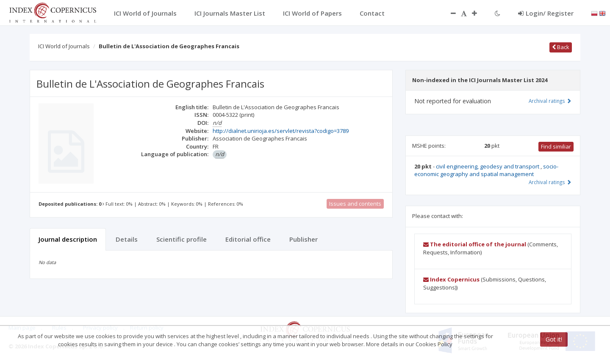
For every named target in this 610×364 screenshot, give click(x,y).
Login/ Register (546, 13)
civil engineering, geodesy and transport (488, 166)
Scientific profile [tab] (182, 239)
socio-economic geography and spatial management (486, 170)
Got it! (554, 339)
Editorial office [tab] (248, 239)
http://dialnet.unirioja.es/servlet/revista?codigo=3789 (281, 131)
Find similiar (556, 146)
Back (561, 47)
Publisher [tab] (304, 239)
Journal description (68, 239)
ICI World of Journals (64, 46)
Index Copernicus (451, 279)
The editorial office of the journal (475, 244)
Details (127, 239)
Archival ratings (550, 101)
